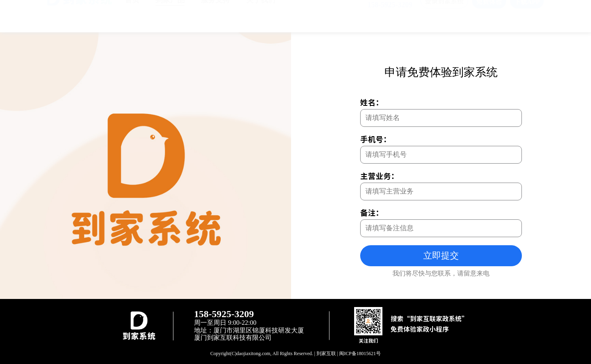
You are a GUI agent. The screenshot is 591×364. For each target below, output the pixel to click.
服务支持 (215, 15)
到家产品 (170, 15)
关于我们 (261, 15)
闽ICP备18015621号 (360, 353)
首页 (132, 15)
